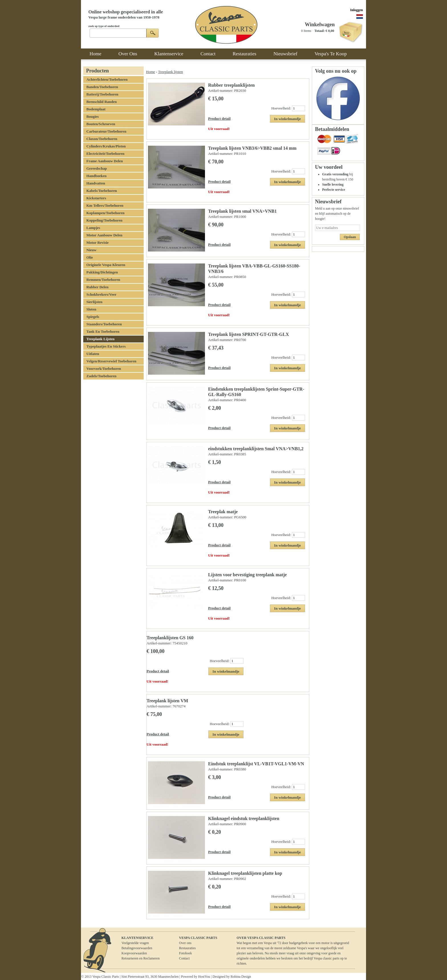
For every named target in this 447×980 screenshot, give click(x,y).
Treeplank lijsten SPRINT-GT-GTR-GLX (249, 334)
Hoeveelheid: (282, 108)
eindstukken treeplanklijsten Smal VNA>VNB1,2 (256, 449)
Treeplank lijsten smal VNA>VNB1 (242, 211)
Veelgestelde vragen (135, 943)
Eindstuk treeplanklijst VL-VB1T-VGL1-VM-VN (256, 764)
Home (151, 72)
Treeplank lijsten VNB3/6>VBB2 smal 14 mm (252, 148)
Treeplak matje (223, 512)
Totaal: (320, 31)
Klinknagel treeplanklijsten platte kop (245, 873)
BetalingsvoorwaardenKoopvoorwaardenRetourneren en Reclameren (141, 953)
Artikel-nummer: (221, 91)
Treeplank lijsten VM (167, 701)
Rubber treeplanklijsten (231, 85)
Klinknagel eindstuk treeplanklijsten (244, 818)
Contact (184, 958)
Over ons (185, 943)
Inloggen (356, 10)
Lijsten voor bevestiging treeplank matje (247, 575)
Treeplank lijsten (170, 72)
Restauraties (187, 948)
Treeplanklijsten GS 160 (170, 638)
